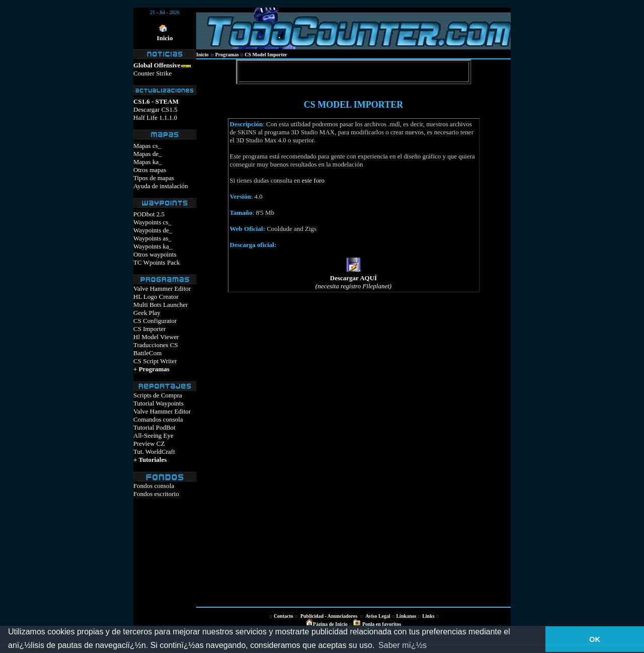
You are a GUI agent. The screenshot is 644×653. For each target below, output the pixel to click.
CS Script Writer (155, 361)
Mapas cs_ (147, 146)
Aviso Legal (378, 616)
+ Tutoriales (150, 460)
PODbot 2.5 (149, 214)
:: (350, 624)
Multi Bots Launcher (160, 305)
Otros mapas (150, 170)
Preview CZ (149, 443)
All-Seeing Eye (153, 435)
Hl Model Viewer (156, 337)
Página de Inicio (330, 624)
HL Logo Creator (156, 297)
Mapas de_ (148, 154)
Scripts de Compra (158, 395)
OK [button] (595, 639)
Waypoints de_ (153, 230)
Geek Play (147, 313)
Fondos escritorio (156, 494)
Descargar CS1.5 (155, 109)
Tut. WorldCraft (154, 452)
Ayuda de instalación (161, 186)
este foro (313, 180)
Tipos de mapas (154, 178)
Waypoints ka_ (153, 246)
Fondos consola (154, 486)
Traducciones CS (156, 345)
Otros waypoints (155, 254)
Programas (227, 55)
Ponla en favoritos (381, 624)
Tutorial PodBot (154, 427)
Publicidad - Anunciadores (329, 616)
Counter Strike (152, 73)
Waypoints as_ (152, 238)
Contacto (284, 616)
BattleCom (147, 353)
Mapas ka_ (148, 162)
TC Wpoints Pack (156, 262)
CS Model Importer (266, 55)
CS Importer (150, 329)
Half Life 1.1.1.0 (155, 117)
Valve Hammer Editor (162, 289)
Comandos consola (158, 419)
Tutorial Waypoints (158, 403)
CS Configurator (155, 321)
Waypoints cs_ (152, 222)
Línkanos (406, 616)
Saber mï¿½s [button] (403, 645)
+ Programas (151, 369)
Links (428, 616)
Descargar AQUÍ (353, 278)
